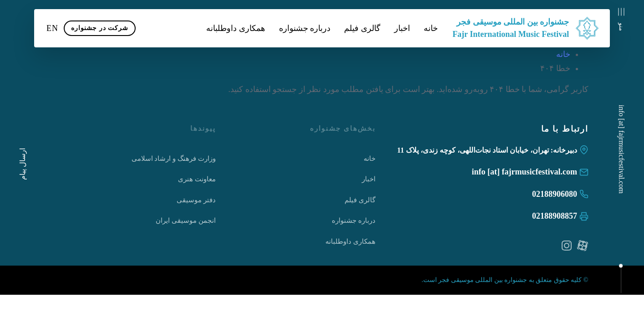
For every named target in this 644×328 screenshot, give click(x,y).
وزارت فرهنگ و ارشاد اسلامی (174, 159)
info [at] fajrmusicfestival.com (621, 149)
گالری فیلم (362, 28)
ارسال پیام (23, 164)
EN (52, 28)
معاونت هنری (197, 179)
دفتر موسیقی (196, 200)
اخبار (402, 28)
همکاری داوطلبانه (236, 28)
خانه (431, 28)
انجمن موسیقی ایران (186, 220)
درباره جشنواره (305, 28)
